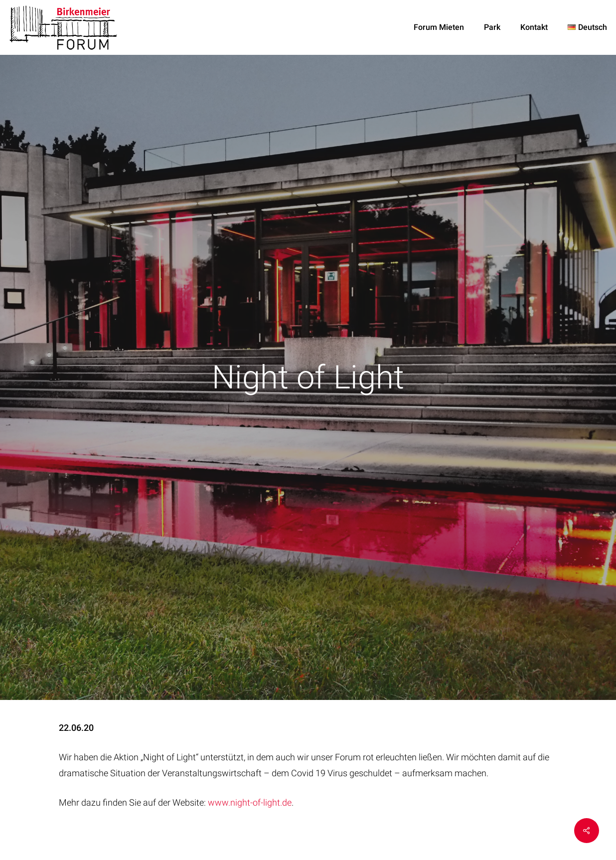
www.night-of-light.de (250, 802)
